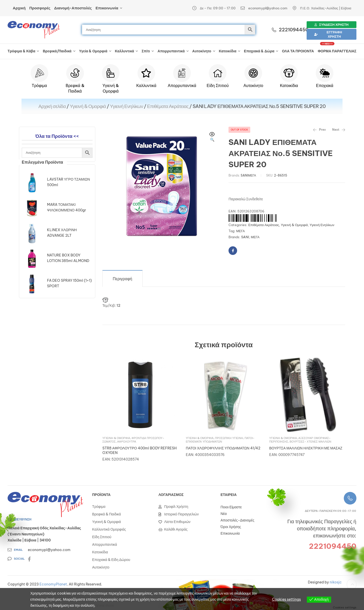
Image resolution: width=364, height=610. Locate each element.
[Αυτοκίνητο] (253, 73)
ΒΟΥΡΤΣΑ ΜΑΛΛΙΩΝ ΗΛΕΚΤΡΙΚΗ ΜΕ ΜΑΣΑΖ (306, 448)
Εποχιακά (325, 85)
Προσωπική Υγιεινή (229, 438)
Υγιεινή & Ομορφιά (88, 106)
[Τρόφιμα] (39, 73)
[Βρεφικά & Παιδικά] (75, 73)
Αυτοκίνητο (253, 85)
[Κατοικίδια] (289, 73)
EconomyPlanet (53, 584)
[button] (212, 137)
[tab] (122, 278)
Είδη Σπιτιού (218, 85)
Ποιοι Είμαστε (231, 507)
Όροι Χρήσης (231, 527)
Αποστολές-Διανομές (237, 520)
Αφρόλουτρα (127, 442)
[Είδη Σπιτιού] (218, 73)
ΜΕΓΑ (252, 175)
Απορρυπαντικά (182, 85)
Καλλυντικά (146, 85)
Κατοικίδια (289, 85)
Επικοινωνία (230, 533)
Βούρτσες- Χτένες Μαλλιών (311, 442)
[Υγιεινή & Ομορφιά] (111, 73)
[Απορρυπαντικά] (182, 73)
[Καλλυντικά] (146, 73)
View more (105, 605)
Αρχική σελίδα (52, 106)
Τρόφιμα (39, 85)
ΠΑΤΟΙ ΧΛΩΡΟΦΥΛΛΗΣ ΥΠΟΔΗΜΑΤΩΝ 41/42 (223, 448)
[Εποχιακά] (325, 73)
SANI (244, 175)
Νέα (224, 514)
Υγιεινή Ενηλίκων (127, 106)
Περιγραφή (122, 279)
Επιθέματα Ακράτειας (168, 106)
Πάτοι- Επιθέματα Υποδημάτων (220, 440)
